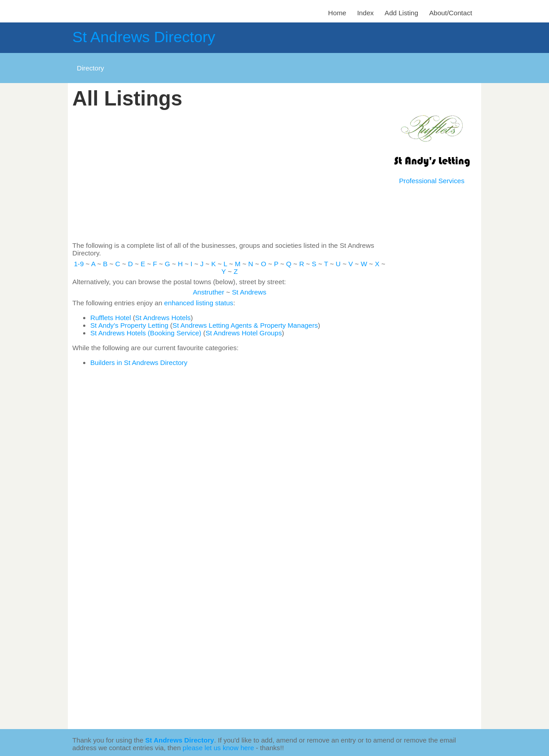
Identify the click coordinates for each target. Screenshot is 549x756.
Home (337, 13)
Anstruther (208, 292)
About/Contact (451, 13)
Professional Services (432, 181)
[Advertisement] (230, 176)
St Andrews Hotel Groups (244, 333)
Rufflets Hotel (111, 318)
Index (365, 13)
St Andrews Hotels (163, 318)
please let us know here (219, 748)
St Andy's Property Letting (129, 325)
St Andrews (249, 292)
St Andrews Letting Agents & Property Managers (245, 325)
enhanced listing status (199, 303)
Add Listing (401, 13)
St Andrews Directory (144, 37)
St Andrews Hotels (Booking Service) (146, 333)
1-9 (79, 264)
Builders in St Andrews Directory (139, 363)
